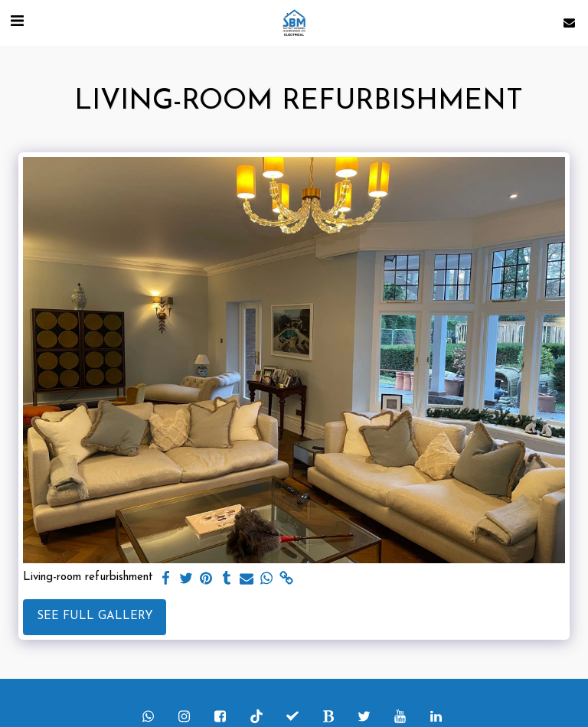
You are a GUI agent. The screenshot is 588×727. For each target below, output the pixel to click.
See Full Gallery (95, 616)
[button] (17, 22)
